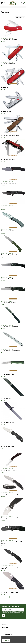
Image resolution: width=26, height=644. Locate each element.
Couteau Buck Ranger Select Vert (9, 255)
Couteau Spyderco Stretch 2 (8, 446)
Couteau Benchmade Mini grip (9, 303)
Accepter (6, 641)
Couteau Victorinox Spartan (8, 64)
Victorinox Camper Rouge (8, 87)
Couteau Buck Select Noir (8, 279)
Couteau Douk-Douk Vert (7, 374)
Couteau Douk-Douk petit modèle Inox (11, 351)
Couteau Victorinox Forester (8, 159)
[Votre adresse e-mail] (12, 609)
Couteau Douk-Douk (6, 398)
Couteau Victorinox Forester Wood (10, 135)
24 (23, 17)
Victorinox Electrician (6, 111)
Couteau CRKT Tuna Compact (9, 183)
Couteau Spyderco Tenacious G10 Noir (11, 518)
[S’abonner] (22, 609)
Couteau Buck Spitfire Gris (8, 231)
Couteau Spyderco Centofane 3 (9, 470)
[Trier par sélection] (18, 17)
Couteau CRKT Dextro (7, 207)
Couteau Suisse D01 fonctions (9, 40)
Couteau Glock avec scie (7, 422)
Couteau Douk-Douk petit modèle (9, 327)
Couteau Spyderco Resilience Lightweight (12, 494)
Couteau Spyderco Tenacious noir (10, 592)
